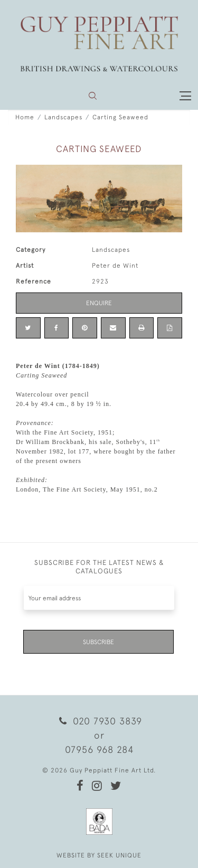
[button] (93, 96)
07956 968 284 (99, 749)
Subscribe (98, 642)
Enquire (99, 303)
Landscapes (63, 117)
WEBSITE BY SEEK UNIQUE (99, 855)
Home (25, 117)
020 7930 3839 (99, 721)
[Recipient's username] (99, 598)
